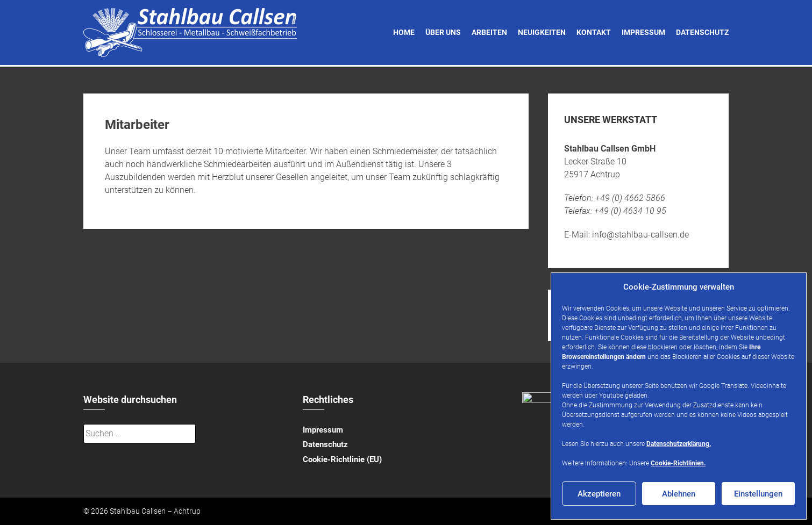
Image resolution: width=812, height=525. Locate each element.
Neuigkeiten (542, 32)
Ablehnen (679, 494)
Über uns (443, 32)
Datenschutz (702, 32)
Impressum (643, 32)
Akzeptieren (599, 494)
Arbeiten (489, 32)
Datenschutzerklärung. (679, 444)
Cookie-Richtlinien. (678, 463)
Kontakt (594, 32)
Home (404, 32)
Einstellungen (758, 494)
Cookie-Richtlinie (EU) (342, 459)
